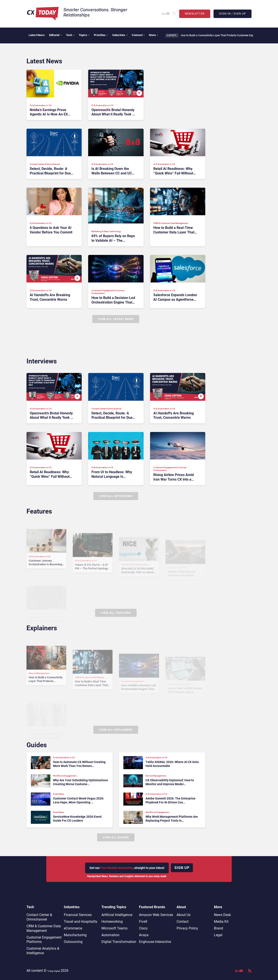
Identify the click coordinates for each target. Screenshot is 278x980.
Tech (70, 35)
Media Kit (221, 922)
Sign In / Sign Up (232, 14)
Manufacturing (75, 935)
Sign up (182, 868)
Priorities (101, 35)
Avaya (144, 935)
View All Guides (116, 837)
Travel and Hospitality (81, 922)
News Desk (222, 915)
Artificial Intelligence (117, 915)
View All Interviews (116, 496)
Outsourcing (73, 942)
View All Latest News (116, 319)
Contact (183, 922)
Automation (110, 935)
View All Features (116, 613)
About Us (184, 915)
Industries (120, 35)
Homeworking (112, 922)
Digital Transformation (119, 942)
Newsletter (195, 14)
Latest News (37, 35)
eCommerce (73, 928)
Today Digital (54, 971)
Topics (84, 35)
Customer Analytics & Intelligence (43, 951)
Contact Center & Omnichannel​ (39, 917)
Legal (218, 935)
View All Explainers (116, 730)
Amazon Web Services (156, 915)
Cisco (143, 928)
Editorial (55, 35)
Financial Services (78, 915)
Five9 (143, 922)
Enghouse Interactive (155, 942)
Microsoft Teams (114, 928)
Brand (218, 928)
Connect (138, 35)
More (153, 35)
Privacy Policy (187, 928)
